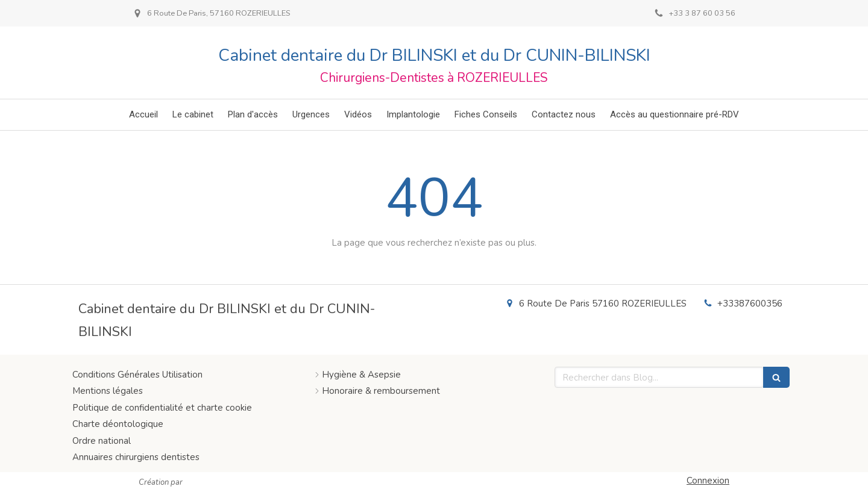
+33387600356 (750, 304)
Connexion (708, 481)
